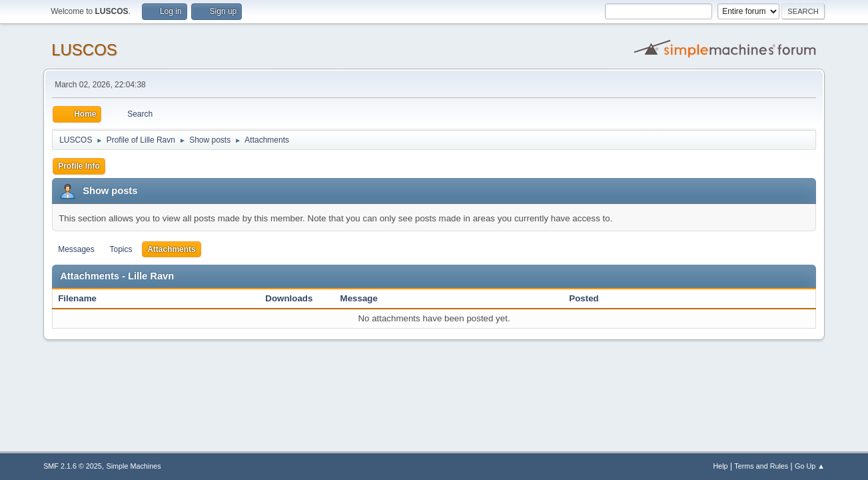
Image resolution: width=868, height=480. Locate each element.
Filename (84, 298)
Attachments (172, 249)
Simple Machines (133, 466)
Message (359, 298)
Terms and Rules (761, 466)
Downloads (289, 298)
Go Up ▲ (810, 466)
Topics (121, 249)
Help (720, 466)
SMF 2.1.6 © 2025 (73, 466)
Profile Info (79, 166)
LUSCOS (84, 50)
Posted (584, 298)
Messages (76, 249)
